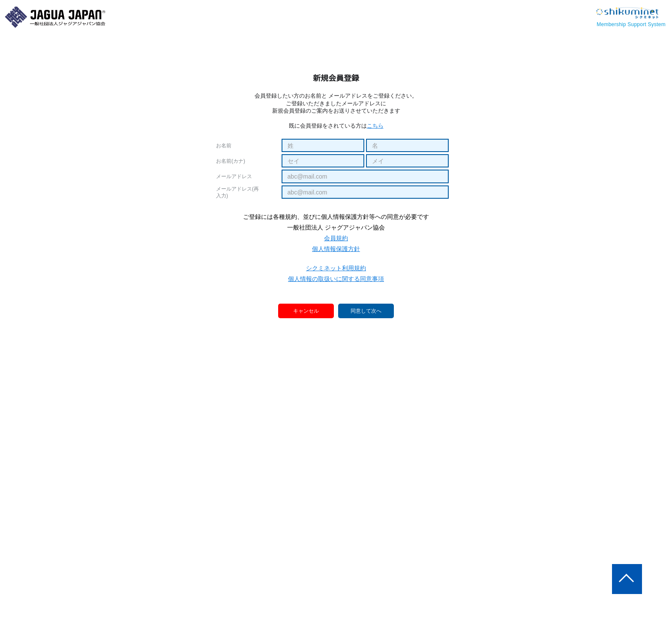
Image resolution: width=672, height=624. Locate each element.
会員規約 (336, 238)
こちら (375, 126)
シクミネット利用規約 (336, 268)
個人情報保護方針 (336, 249)
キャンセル (306, 311)
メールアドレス (234, 176)
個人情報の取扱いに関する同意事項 (336, 279)
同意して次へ (366, 311)
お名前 (224, 146)
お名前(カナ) (231, 161)
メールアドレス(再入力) (237, 192)
